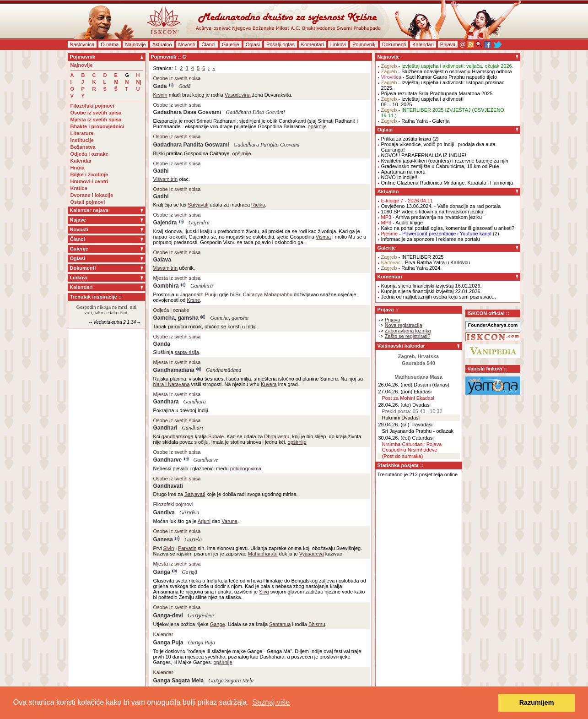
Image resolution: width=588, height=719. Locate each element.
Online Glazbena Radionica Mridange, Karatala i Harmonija (447, 183)
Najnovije (135, 44)
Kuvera (269, 384)
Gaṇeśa (193, 539)
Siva (264, 592)
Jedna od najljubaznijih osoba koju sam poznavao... (439, 297)
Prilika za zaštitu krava (406, 139)
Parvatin (187, 548)
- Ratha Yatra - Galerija (415, 121)
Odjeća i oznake (89, 154)
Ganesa (163, 539)
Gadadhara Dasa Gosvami (187, 112)
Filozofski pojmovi (92, 106)
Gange (218, 624)
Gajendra (165, 223)
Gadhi (161, 171)
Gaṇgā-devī (201, 616)
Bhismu (317, 624)
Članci (208, 44)
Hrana (78, 168)
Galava (162, 260)
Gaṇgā (189, 572)
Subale (216, 436)
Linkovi (338, 44)
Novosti (187, 44)
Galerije (231, 44)
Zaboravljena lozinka (408, 331)
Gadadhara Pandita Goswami (191, 145)
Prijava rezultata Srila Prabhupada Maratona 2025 (437, 93)
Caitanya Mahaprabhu (268, 294)
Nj (139, 82)
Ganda (162, 344)
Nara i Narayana (172, 384)
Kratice (79, 188)
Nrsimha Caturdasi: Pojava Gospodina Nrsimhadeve (412, 447)
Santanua (280, 624)
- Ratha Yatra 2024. (412, 268)
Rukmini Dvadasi (401, 418)
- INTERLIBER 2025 (413, 257)
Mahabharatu (263, 554)
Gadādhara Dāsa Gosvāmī (255, 112)
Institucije (82, 140)
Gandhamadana (174, 370)
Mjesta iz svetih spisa (96, 120)
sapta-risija (187, 352)
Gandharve (168, 460)
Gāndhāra (195, 402)
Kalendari (423, 44)
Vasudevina (238, 95)
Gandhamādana (224, 370)
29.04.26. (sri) (394, 425)
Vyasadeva (312, 554)
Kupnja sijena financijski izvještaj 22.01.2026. (432, 291)
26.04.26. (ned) (396, 385)
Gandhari (165, 428)
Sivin (169, 548)
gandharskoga (178, 436)
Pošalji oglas (281, 44)
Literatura (82, 133)
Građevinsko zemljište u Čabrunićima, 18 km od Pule (440, 166)
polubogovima (246, 468)
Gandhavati (168, 486)
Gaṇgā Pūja (202, 643)
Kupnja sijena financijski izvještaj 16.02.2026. (432, 286)
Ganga (162, 572)
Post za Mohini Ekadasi (408, 398)
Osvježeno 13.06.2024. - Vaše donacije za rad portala (441, 206)
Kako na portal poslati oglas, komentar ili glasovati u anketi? (448, 228)
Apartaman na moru (403, 172)
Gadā (185, 86)
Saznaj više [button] (271, 702)
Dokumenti (394, 44)
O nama (110, 44)
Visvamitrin (166, 179)
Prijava (448, 44)
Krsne (194, 300)
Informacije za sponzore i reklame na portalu (431, 239)
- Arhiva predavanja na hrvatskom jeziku (432, 217)
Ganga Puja (168, 643)
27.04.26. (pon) (396, 392)
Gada (160, 86)
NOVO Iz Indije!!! (400, 177)
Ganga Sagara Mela (179, 681)
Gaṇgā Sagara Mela (231, 681)
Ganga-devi (168, 616)
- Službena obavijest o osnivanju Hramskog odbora (447, 71)
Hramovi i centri (89, 181)
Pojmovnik (364, 44)
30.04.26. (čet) (395, 438)
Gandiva (164, 512)
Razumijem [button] (537, 703)
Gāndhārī (192, 428)
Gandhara (166, 402)
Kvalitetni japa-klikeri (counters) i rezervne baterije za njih (445, 161)
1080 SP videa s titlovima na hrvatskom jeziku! (433, 212)
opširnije (317, 126)
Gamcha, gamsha (176, 318)
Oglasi (253, 44)
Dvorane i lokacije (92, 195)
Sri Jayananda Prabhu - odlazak (418, 431)
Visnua (323, 237)
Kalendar (81, 161)
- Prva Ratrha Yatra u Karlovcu (426, 262)
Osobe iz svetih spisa (96, 113)
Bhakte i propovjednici (97, 126)
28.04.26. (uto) (395, 405)
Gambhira (166, 286)
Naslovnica (82, 44)
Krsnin (160, 95)
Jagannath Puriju (199, 294)
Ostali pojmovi (88, 202)
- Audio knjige (402, 223)
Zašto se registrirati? (408, 336)
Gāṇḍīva (189, 512)
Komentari (313, 44)
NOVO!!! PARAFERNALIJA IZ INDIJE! (424, 155)
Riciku (258, 205)
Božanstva (83, 147)
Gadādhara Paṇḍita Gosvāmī (267, 145)
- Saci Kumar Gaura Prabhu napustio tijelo (439, 77)
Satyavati (198, 205)
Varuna (229, 521)
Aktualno (162, 44)
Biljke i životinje (89, 174)
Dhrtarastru (277, 436)
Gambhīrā (202, 286)
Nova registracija (404, 325)
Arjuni (204, 521)
